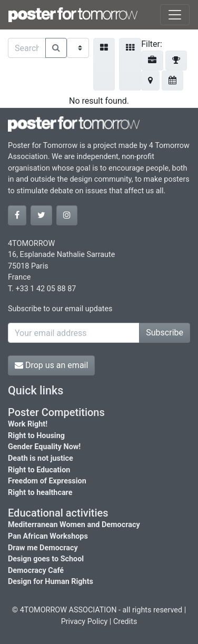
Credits (125, 622)
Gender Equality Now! (44, 447)
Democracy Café (36, 571)
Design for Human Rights (51, 582)
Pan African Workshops (48, 536)
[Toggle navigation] (175, 15)
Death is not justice (41, 458)
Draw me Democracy (43, 548)
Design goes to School (46, 559)
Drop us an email (51, 365)
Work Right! (28, 424)
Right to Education (39, 470)
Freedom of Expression (47, 481)
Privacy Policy (85, 622)
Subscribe (165, 333)
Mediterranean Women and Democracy (74, 525)
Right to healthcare (40, 493)
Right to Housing (36, 436)
